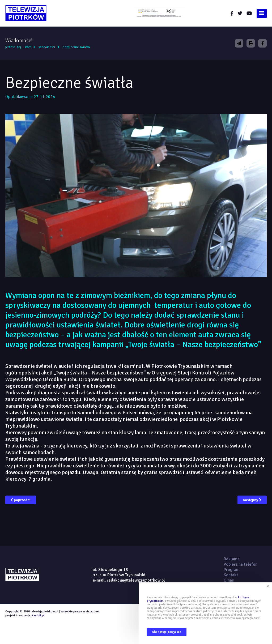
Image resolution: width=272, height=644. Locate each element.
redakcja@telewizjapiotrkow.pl (136, 580)
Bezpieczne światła (76, 47)
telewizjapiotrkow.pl (26, 13)
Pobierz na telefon (241, 564)
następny (252, 500)
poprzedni (21, 500)
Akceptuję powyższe (167, 632)
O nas (229, 580)
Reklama (232, 559)
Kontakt (231, 575)
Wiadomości (47, 47)
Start (28, 47)
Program (232, 570)
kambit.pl (38, 615)
